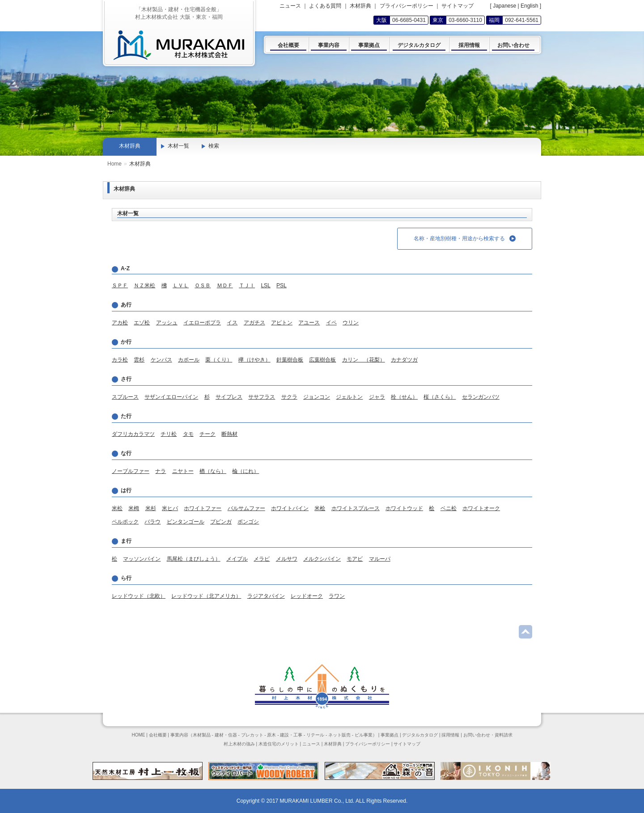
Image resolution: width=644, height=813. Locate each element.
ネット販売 (339, 735)
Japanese (504, 6)
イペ (331, 323)
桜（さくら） (440, 397)
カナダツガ (404, 360)
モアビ (355, 559)
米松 (117, 508)
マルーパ (380, 559)
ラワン (337, 596)
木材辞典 (360, 6)
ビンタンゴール (186, 522)
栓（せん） (404, 397)
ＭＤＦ (225, 285)
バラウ (153, 522)
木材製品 (202, 735)
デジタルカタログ (420, 735)
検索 (214, 146)
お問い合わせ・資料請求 (488, 735)
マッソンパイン (142, 559)
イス (232, 323)
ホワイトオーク (481, 508)
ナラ (161, 471)
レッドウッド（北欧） (139, 596)
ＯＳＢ (203, 285)
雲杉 (139, 360)
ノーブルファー (131, 471)
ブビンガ (221, 522)
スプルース (125, 397)
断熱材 (229, 434)
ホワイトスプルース (356, 508)
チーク (208, 434)
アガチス (254, 323)
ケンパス (161, 360)
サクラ (289, 397)
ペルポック (125, 522)
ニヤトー (183, 471)
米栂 (134, 508)
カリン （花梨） (364, 360)
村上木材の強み (239, 744)
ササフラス (262, 397)
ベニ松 (449, 508)
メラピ (262, 559)
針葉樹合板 (290, 360)
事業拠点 (390, 735)
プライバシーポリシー (407, 6)
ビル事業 (364, 735)
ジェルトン (349, 397)
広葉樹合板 (322, 360)
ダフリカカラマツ (133, 434)
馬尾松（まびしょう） (194, 559)
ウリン (351, 323)
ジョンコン (317, 397)
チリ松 (169, 434)
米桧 (320, 508)
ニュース (290, 6)
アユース (309, 323)
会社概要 (158, 735)
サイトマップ (458, 6)
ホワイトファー (203, 508)
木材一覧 (178, 146)
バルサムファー (246, 508)
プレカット (252, 735)
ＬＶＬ (181, 285)
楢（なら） (213, 471)
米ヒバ (170, 508)
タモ (188, 434)
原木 (271, 735)
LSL (265, 285)
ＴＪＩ (247, 285)
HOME (138, 735)
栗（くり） (219, 360)
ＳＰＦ (120, 285)
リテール (315, 735)
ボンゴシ (248, 522)
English (529, 6)
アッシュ (167, 323)
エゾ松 (142, 323)
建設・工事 (291, 735)
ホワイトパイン (290, 508)
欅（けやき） (254, 360)
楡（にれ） (246, 471)
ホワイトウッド (404, 508)
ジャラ (377, 397)
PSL (282, 285)
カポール (189, 360)
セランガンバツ (481, 397)
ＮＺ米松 (144, 285)
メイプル (237, 559)
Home (114, 164)
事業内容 (179, 735)
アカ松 (120, 323)
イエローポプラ (202, 323)
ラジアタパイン (266, 596)
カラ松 (120, 360)
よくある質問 (325, 6)
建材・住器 (226, 735)
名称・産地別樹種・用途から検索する (465, 238)
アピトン (282, 323)
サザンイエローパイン (171, 397)
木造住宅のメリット (279, 744)
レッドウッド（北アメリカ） (206, 596)
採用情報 (450, 735)
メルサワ (287, 559)
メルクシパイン (322, 559)
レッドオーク (307, 596)
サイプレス (229, 397)
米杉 (151, 508)
